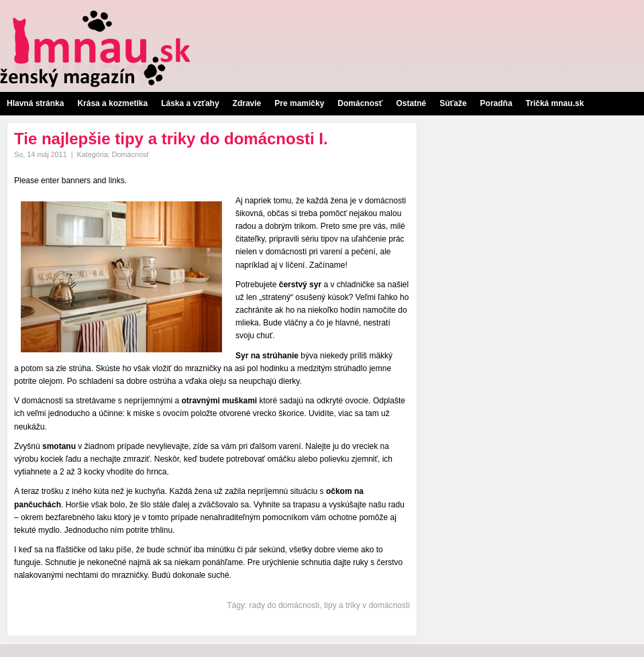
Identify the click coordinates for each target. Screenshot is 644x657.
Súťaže (453, 103)
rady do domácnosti (285, 605)
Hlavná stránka (35, 103)
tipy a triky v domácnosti (367, 605)
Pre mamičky (299, 103)
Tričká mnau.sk (555, 103)
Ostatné (411, 103)
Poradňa (496, 103)
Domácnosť (360, 103)
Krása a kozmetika (112, 103)
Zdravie (247, 103)
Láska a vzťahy (190, 103)
